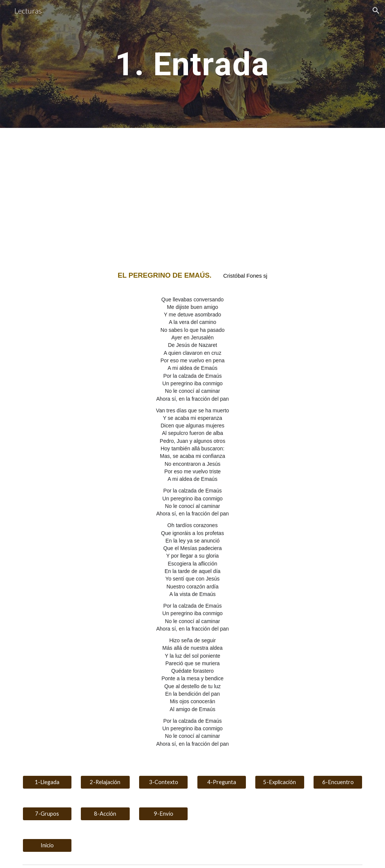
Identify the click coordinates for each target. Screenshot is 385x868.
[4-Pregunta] (222, 782)
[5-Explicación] (280, 782)
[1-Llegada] (47, 782)
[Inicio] (47, 845)
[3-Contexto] (163, 782)
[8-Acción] (105, 814)
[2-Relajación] (105, 782)
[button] (376, 11)
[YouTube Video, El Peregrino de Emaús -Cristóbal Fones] (105, 193)
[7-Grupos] (47, 814)
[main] (192, 64)
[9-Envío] (163, 814)
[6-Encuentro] (338, 782)
